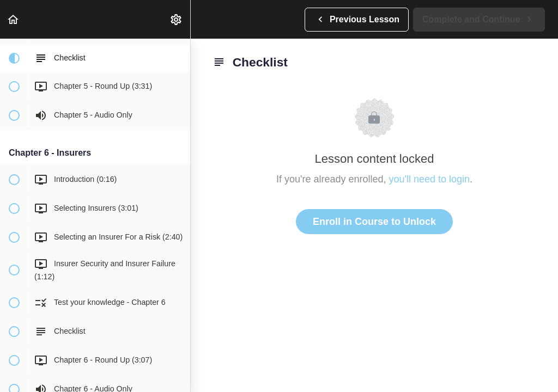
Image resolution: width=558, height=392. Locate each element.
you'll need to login (430, 179)
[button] (14, 19)
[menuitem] (177, 19)
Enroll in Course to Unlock (374, 222)
